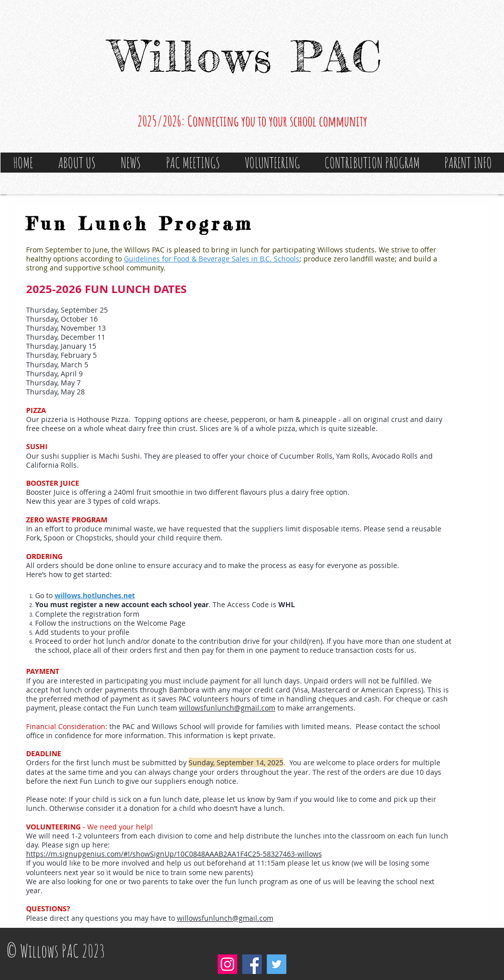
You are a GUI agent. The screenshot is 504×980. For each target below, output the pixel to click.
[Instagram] (227, 964)
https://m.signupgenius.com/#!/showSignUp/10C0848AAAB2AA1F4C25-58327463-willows (174, 854)
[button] (77, 163)
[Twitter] (277, 964)
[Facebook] (252, 964)
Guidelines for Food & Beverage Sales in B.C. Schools (212, 259)
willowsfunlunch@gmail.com (227, 708)
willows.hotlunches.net (95, 595)
